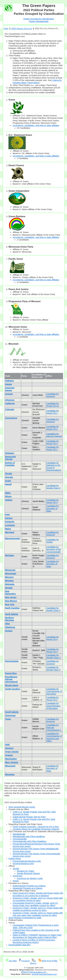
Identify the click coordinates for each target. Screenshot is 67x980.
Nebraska (10, 584)
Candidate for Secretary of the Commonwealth (54, 549)
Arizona (9, 394)
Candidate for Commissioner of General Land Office (54, 737)
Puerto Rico (11, 673)
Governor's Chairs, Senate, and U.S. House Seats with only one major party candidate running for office (38, 914)
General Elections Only (23, 864)
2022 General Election (22, 29)
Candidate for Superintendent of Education (53, 706)
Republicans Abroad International (11, 679)
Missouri (9, 577)
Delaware (10, 453)
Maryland (10, 532)
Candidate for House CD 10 (53, 405)
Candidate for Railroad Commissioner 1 (54, 728)
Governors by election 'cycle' (30, 878)
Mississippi (11, 574)
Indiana (9, 500)
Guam (8, 481)
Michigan (10, 555)
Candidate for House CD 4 (53, 638)
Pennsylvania (12, 661)
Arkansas (10, 400)
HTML (55, 961)
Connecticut (11, 418)
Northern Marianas (10, 619)
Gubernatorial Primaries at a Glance (29, 886)
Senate (16, 869)
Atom (49, 961)
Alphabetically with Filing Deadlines (29, 836)
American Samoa (10, 389)
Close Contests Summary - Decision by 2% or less (36, 827)
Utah (7, 745)
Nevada (9, 588)
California (10, 403)
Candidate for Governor (53, 395)
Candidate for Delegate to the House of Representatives (54, 466)
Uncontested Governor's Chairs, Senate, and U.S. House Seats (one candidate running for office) (35, 904)
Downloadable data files (19, 945)
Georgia (9, 477)
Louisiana (10, 525)
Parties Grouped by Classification (39, 19)
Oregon (9, 631)
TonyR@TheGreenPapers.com (44, 974)
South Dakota (12, 712)
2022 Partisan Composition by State (25, 918)
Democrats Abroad (10, 458)
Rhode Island (12, 685)
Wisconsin (10, 766)
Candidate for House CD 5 (53, 699)
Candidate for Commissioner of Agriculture (54, 691)
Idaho (8, 493)
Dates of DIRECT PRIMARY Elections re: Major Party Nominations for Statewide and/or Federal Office (37, 936)
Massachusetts (13, 538)
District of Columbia (10, 464)
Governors (17, 876)
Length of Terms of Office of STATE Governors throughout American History (34, 941)
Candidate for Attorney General (54, 435)
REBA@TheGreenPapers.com (34, 972)
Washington (11, 759)
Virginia (9, 755)
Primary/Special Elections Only (27, 861)
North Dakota (12, 614)
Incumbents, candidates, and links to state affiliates (36, 125)
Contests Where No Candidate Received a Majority (36, 829)
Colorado (10, 409)
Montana (9, 581)
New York (10, 604)
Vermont (9, 748)
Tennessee (10, 715)
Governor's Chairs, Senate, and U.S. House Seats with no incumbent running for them (38, 899)
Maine (8, 529)
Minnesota (10, 570)
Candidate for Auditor (53, 541)
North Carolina (12, 608)
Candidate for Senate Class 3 (53, 487)
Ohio (8, 624)
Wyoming (10, 774)
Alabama (9, 381)
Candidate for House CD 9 (53, 501)
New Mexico (11, 601)
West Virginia (12, 762)
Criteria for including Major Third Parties (37, 81)
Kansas (9, 518)
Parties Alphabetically (39, 21)
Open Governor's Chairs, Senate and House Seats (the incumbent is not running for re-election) (38, 894)
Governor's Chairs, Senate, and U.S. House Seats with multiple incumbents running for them (38, 909)
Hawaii (8, 484)
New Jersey (11, 597)
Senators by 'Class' (26, 871)
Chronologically (20, 839)
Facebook (24, 961)
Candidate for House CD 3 (53, 442)
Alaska (8, 384)
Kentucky (10, 522)
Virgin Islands (12, 752)
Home (6, 29)
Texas (8, 719)
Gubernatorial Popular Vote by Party (29, 817)
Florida (9, 474)
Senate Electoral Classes (28, 873)
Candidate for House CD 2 (53, 428)
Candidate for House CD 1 (53, 412)
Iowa (7, 515)
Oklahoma (10, 627)
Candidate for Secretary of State (53, 508)
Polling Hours (15, 859)
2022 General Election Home (22, 807)
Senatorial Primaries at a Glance (27, 888)
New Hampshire (10, 593)
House (16, 881)
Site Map (11, 961)
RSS (42, 961)
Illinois (8, 496)
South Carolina (12, 689)
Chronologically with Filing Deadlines (29, 841)
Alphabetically (19, 834)
